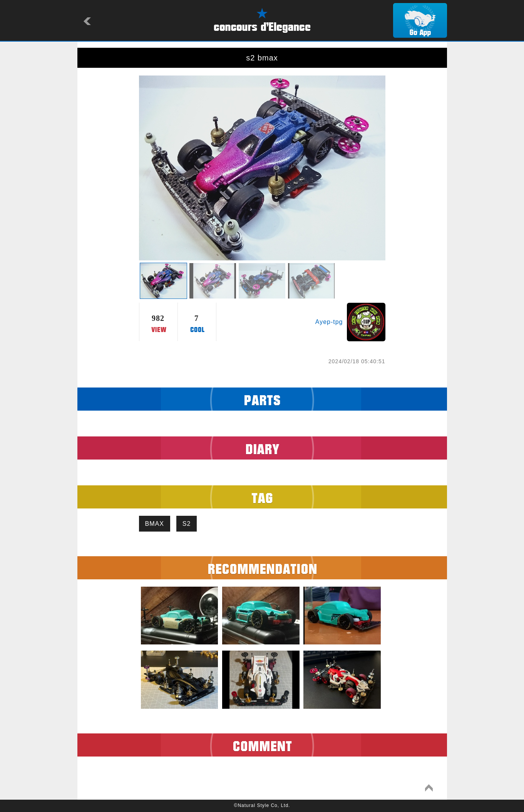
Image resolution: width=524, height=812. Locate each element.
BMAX (155, 524)
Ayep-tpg (329, 322)
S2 (187, 524)
